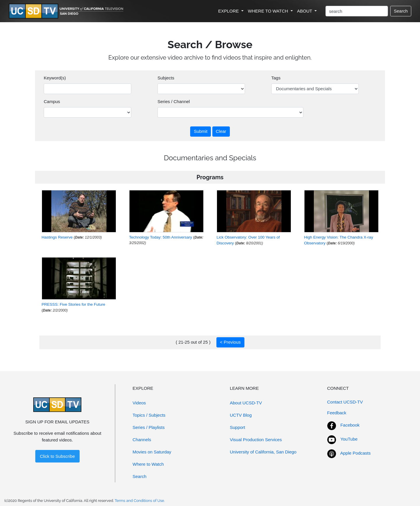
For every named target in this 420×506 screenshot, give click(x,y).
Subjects (166, 78)
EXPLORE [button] (229, 11)
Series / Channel (174, 101)
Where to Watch (148, 464)
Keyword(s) (55, 78)
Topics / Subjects (149, 415)
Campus (52, 101)
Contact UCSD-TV (345, 402)
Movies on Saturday (152, 452)
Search (401, 11)
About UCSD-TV (246, 403)
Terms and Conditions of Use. (140, 501)
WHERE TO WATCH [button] (269, 11)
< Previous (230, 342)
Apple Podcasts (356, 453)
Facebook (350, 425)
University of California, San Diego (263, 452)
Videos (139, 403)
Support (238, 427)
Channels (142, 440)
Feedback (337, 413)
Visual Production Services (256, 440)
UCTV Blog (241, 415)
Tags (276, 78)
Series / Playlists (149, 427)
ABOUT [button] (305, 11)
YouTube (349, 439)
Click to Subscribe (57, 456)
